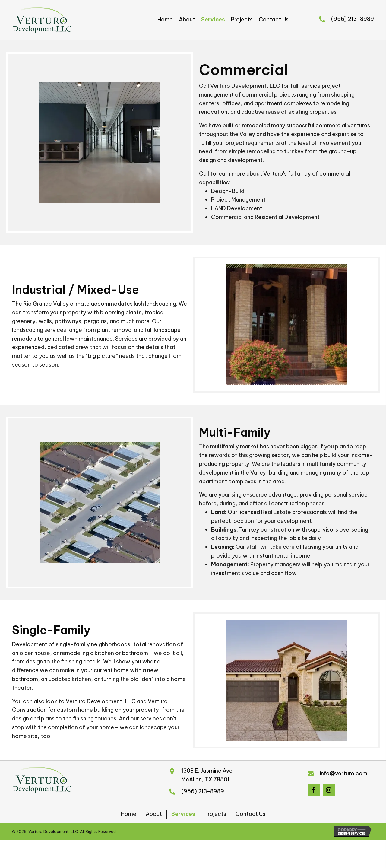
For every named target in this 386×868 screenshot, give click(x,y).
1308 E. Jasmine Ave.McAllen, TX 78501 (207, 775)
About (154, 814)
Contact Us (250, 814)
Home (129, 814)
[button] (314, 790)
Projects (215, 814)
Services (183, 814)
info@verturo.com (343, 773)
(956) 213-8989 (353, 19)
